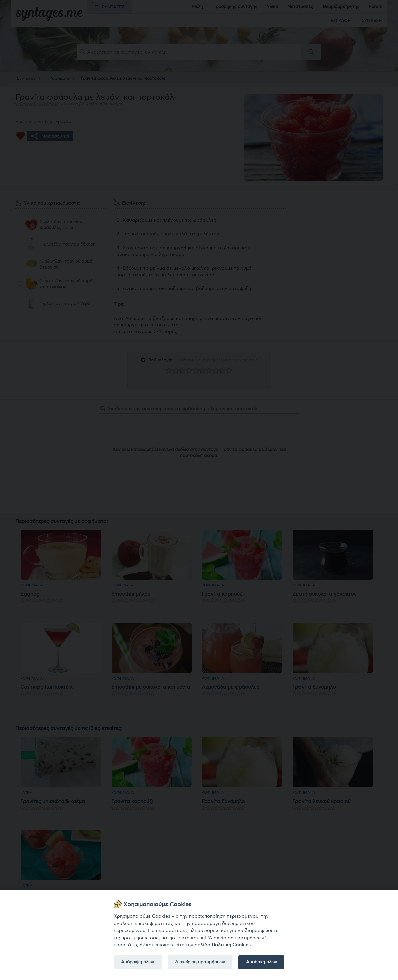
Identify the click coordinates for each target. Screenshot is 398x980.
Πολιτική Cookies (231, 945)
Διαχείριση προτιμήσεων (200, 962)
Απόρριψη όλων (137, 962)
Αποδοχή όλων (262, 962)
